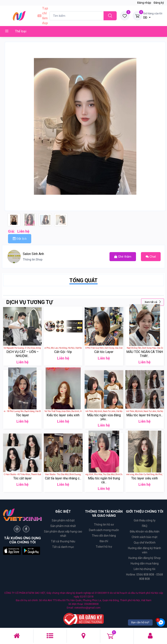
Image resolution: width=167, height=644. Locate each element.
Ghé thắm (123, 257)
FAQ (145, 526)
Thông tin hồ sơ (104, 525)
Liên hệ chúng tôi (145, 569)
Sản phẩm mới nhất (63, 526)
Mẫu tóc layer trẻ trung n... (145, 415)
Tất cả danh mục (63, 547)
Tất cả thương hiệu (63, 541)
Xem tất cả (153, 302)
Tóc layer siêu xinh (145, 478)
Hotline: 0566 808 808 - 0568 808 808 (145, 577)
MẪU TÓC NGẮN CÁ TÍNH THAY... (145, 354)
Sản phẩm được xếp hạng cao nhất (63, 534)
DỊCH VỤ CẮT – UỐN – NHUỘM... (22, 354)
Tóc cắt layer (22, 478)
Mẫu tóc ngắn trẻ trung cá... (104, 480)
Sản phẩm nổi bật (63, 520)
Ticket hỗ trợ (104, 547)
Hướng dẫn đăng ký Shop (145, 558)
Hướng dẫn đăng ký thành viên (145, 550)
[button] (12, 551)
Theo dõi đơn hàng (104, 536)
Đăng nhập (144, 3)
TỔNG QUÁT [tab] (83, 280)
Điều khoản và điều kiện (145, 531)
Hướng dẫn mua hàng (145, 563)
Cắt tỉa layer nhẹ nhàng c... (63, 478)
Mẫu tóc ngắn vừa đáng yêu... (104, 417)
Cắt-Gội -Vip (63, 352)
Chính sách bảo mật (145, 537)
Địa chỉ (104, 541)
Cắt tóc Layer (104, 352)
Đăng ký (159, 3)
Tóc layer (22, 415)
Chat (151, 257)
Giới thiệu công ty (145, 520)
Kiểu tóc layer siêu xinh (63, 415)
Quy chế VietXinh (145, 543)
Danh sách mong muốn (104, 530)
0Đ (153, 15)
